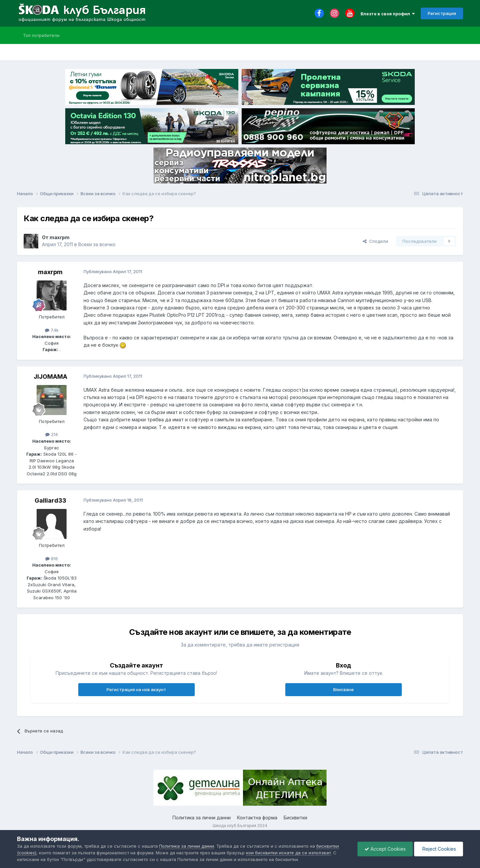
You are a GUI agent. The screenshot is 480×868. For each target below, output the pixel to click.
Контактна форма (257, 818)
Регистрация (442, 13)
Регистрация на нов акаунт (136, 689)
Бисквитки (295, 818)
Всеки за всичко (97, 244)
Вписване (344, 689)
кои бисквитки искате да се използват (288, 853)
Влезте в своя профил (388, 14)
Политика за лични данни (202, 818)
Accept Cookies (385, 849)
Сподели (375, 241)
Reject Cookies (439, 849)
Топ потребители (41, 35)
